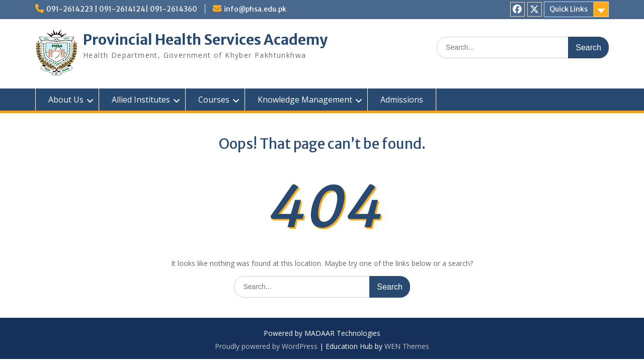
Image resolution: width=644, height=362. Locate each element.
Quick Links (569, 9)
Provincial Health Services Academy (205, 40)
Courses (214, 100)
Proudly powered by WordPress (266, 346)
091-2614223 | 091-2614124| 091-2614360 (122, 9)
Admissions (402, 100)
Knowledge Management (305, 100)
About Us (66, 100)
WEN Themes (407, 346)
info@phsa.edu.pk (255, 9)
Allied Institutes (141, 100)
